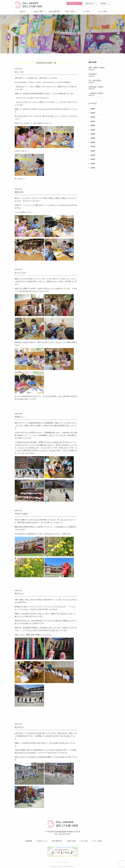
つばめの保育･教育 (55, 11)
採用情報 (104, 3)
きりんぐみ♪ (21, 273)
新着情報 (29, 841)
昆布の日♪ (20, 192)
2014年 (92, 159)
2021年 (92, 130)
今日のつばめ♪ (22, 514)
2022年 (92, 126)
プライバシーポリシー (63, 862)
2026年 (92, 109)
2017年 (92, 147)
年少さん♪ (20, 727)
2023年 (92, 121)
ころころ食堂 (97, 841)
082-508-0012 (65, 834)
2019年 (92, 138)
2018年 (92, 142)
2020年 (92, 134)
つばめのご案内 (39, 11)
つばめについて (42, 841)
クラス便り (84, 841)
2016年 (92, 151)
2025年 (92, 113)
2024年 (92, 117)
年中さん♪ (20, 594)
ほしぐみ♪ (20, 72)
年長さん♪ (20, 417)
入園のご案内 (71, 11)
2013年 (92, 164)
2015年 (92, 155)
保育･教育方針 (57, 841)
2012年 (92, 168)
